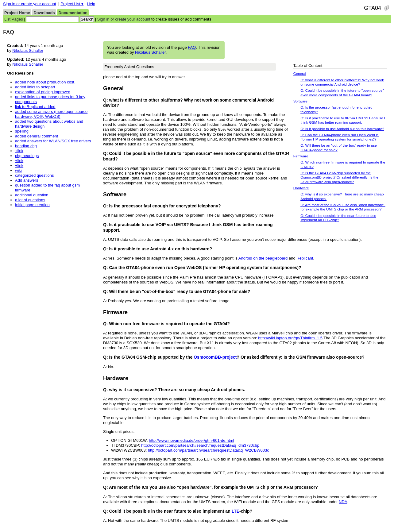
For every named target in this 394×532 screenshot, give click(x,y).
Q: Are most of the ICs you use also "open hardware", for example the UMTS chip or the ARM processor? (343, 207)
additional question (32, 195)
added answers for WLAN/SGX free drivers (53, 141)
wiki (18, 170)
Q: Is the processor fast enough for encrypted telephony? (336, 109)
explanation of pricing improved (43, 92)
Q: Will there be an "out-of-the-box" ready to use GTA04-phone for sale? (339, 147)
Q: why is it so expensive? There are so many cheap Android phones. (342, 196)
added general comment (37, 136)
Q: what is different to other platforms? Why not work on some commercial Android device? (342, 82)
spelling (22, 131)
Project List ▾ (72, 4)
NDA (343, 502)
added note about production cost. (45, 82)
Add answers (27, 180)
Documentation (73, 13)
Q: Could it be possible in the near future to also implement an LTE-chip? (338, 218)
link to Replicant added (35, 107)
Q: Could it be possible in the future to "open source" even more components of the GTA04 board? (342, 93)
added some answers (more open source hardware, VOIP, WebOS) (51, 114)
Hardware (301, 188)
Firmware (301, 156)
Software (300, 101)
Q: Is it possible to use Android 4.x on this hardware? (342, 129)
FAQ (192, 47)
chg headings (27, 156)
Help (91, 4)
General (300, 73)
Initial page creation (32, 205)
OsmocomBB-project (215, 357)
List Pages (14, 19)
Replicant (305, 258)
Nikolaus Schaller (150, 52)
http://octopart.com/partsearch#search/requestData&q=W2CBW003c (209, 450)
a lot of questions (30, 200)
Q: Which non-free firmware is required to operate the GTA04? (343, 164)
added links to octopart (35, 87)
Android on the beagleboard (263, 258)
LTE (236, 511)
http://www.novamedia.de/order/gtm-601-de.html (191, 440)
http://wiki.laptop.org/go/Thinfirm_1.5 (290, 338)
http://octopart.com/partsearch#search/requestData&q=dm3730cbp (200, 445)
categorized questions (34, 175)
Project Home (17, 13)
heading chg (26, 146)
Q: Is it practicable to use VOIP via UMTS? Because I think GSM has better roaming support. (343, 120)
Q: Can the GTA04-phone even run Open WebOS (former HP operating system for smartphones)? (340, 137)
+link (19, 151)
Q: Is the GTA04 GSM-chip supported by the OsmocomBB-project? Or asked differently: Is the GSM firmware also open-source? (339, 177)
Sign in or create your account (30, 4)
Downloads (44, 13)
